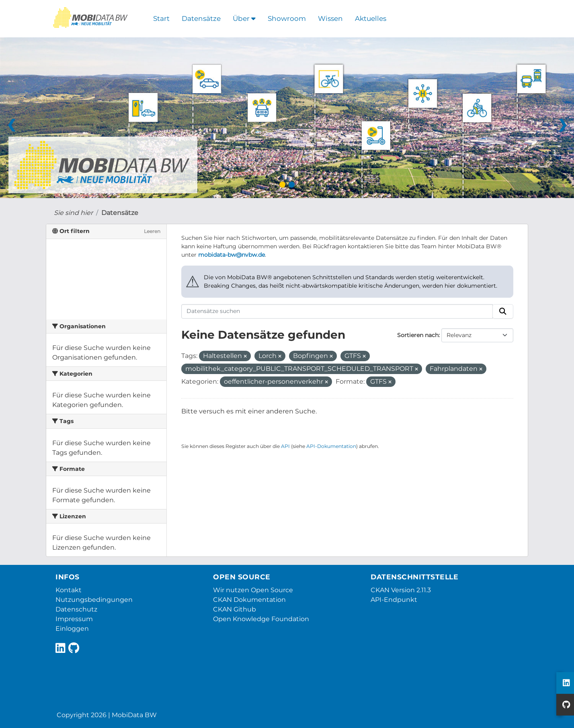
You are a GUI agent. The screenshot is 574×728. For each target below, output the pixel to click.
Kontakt (69, 590)
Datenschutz (76, 609)
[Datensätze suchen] (337, 311)
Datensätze (201, 18)
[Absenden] (503, 311)
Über (244, 18)
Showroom (287, 18)
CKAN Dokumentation (249, 600)
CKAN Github (235, 609)
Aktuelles (371, 18)
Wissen (330, 18)
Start (161, 18)
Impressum (74, 619)
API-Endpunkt (394, 600)
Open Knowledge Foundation (261, 619)
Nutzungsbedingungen (94, 600)
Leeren (152, 231)
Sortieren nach (418, 335)
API (285, 446)
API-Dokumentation (331, 446)
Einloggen (72, 629)
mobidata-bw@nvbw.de (232, 255)
